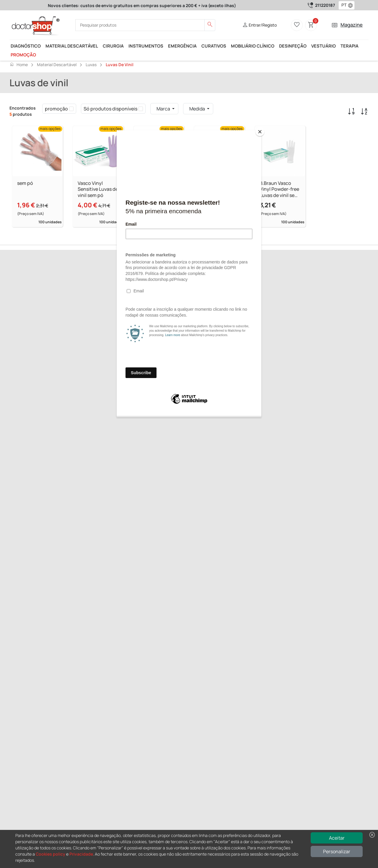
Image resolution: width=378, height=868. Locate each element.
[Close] (260, 132)
